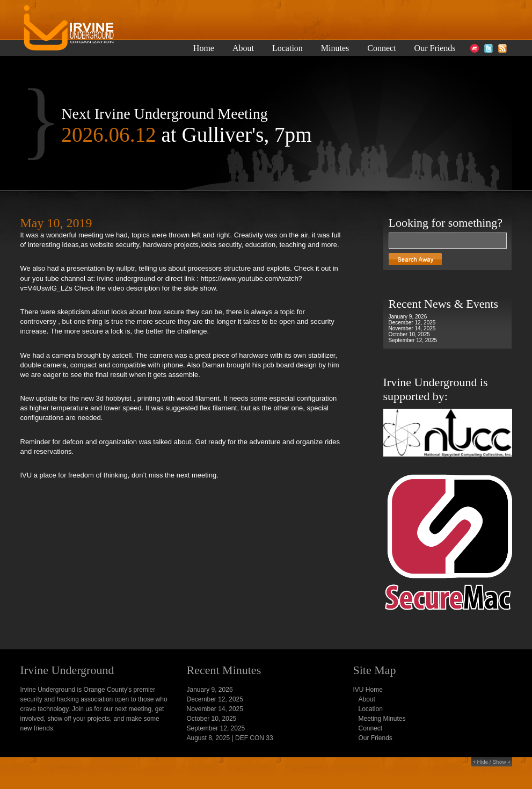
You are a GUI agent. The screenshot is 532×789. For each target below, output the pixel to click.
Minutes (335, 48)
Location (287, 48)
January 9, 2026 (408, 317)
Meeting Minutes (382, 719)
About (243, 48)
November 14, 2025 (412, 328)
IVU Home (368, 690)
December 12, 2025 (412, 323)
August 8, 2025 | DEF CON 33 (230, 738)
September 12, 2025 (413, 340)
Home (204, 48)
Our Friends (435, 48)
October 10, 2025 (409, 334)
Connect (381, 48)
